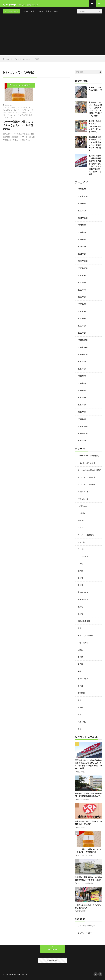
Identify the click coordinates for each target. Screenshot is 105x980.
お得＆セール (83, 502)
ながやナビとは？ (85, 933)
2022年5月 (82, 213)
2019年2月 (82, 411)
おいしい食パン (11, 110)
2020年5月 (82, 305)
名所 (80, 630)
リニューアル (83, 559)
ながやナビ (24, 974)
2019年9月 (82, 361)
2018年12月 (83, 425)
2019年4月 (82, 397)
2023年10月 (83, 198)
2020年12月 (83, 262)
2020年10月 (83, 269)
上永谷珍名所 (83, 601)
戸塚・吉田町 (83, 644)
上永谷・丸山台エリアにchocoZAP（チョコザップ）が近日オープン (95, 129)
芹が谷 (81, 707)
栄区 (80, 672)
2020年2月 (82, 326)
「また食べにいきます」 (88, 464)
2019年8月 (82, 368)
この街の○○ (83, 509)
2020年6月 (82, 298)
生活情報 (81, 693)
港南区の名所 (83, 679)
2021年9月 (82, 227)
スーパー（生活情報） (87, 538)
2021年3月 (82, 248)
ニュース (81, 545)
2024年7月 (82, 191)
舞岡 (56, 14)
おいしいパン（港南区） (88, 488)
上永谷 (25, 14)
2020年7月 (82, 290)
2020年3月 (82, 319)
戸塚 (41, 14)
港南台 (81, 686)
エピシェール (10, 112)
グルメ (81, 531)
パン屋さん (24, 115)
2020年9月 (82, 276)
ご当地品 (81, 516)
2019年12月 (83, 340)
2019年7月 (82, 375)
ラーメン (81, 552)
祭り (80, 700)
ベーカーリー (12, 117)
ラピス (21, 117)
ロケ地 (81, 566)
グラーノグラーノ (23, 112)
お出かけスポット (85, 495)
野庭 (80, 715)
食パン (10, 119)
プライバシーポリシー (87, 925)
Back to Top (53, 949)
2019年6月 (82, 383)
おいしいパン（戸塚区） (22, 87)
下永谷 (33, 14)
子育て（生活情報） (86, 637)
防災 (80, 729)
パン (17, 115)
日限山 (81, 651)
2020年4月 (82, 312)
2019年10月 (83, 354)
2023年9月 (82, 206)
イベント (81, 523)
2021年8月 (82, 234)
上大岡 (49, 14)
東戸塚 (81, 665)
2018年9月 (82, 439)
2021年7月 (82, 241)
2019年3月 (82, 404)
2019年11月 (83, 347)
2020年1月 (82, 333)
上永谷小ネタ (83, 594)
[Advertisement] (52, 38)
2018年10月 (83, 432)
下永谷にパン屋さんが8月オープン (95, 92)
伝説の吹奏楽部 (84, 623)
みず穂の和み (23, 110)
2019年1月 (82, 418)
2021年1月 (82, 255)
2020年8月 (82, 283)
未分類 (81, 658)
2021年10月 (83, 220)
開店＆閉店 (82, 722)
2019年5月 (82, 390)
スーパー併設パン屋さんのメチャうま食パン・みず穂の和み (18, 127)
